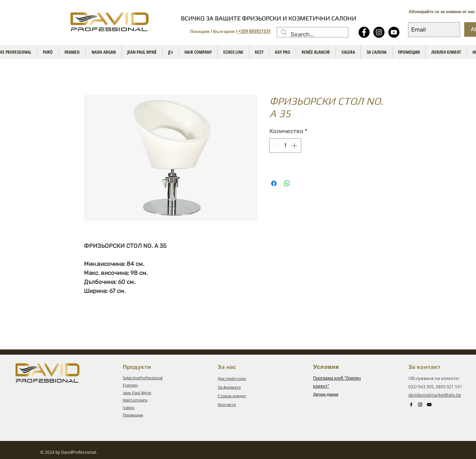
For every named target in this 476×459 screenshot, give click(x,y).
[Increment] (295, 146)
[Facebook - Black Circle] (364, 32)
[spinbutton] (285, 146)
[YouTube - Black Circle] (394, 32)
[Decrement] (276, 146)
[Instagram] (379, 32)
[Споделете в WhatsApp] (287, 183)
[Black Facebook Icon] (411, 405)
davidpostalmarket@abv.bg (435, 395)
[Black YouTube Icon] (429, 405)
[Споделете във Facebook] (274, 183)
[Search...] (312, 35)
